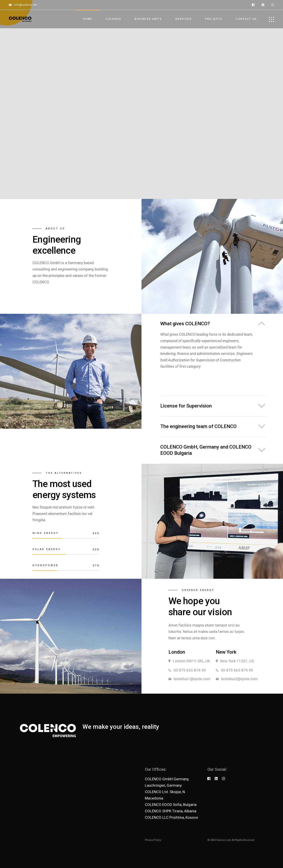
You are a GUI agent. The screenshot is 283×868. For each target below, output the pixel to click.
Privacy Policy (153, 840)
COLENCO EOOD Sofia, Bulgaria (171, 805)
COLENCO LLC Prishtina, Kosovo (171, 817)
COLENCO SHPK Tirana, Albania (171, 811)
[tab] (213, 323)
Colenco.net (223, 840)
